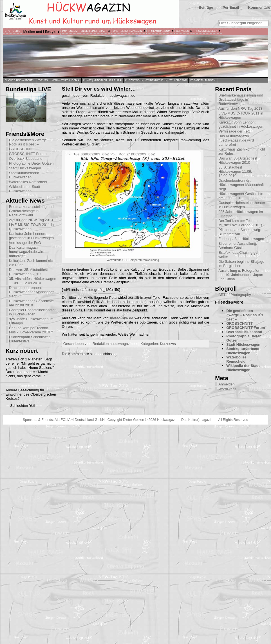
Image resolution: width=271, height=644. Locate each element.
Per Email (231, 7)
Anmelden (227, 384)
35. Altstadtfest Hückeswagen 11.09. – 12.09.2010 (33, 281)
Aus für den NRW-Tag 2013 (31, 220)
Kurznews (168, 344)
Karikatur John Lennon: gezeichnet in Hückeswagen (31, 236)
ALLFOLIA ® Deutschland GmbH (80, 420)
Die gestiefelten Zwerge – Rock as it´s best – (29, 142)
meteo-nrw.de (122, 318)
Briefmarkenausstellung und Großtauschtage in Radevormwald (31, 211)
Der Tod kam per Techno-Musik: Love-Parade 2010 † (31, 330)
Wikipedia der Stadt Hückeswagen (25, 189)
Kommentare (259, 7)
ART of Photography (235, 295)
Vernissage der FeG (25, 243)
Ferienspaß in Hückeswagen (241, 239)
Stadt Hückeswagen (25, 168)
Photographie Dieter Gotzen (31, 163)
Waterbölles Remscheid (28, 182)
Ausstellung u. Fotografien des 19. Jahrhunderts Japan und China (241, 275)
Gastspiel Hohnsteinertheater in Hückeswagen (32, 312)
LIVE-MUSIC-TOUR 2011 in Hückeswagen (31, 227)
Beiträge (206, 7)
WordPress (227, 389)
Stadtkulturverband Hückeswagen (24, 175)
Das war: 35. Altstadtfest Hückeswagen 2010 (28, 272)
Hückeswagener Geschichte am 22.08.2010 (31, 303)
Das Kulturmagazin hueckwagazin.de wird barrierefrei (27, 252)
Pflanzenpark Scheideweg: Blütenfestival (30, 339)
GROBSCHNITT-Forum (28, 154)
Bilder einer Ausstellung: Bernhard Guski (238, 246)
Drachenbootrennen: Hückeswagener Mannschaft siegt (32, 292)
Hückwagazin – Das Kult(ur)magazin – (186, 420)
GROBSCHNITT (22, 149)
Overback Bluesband (26, 159)
